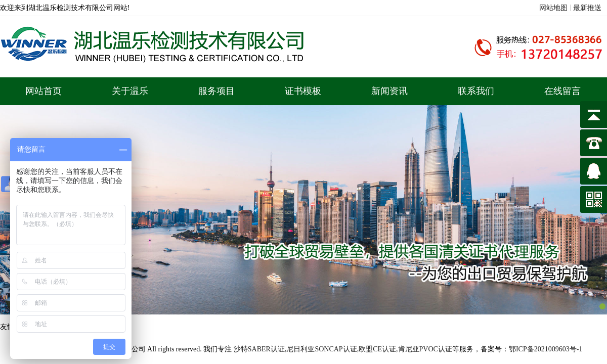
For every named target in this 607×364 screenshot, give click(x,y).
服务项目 (216, 91)
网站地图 (553, 8)
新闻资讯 (389, 91)
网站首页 (44, 91)
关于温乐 (130, 91)
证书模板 (303, 91)
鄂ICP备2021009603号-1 (546, 349)
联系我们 (476, 91)
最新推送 (587, 8)
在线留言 (562, 91)
